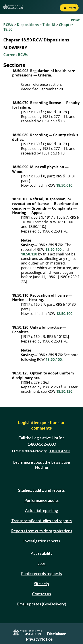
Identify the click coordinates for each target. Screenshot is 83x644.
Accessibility (42, 553)
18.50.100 (53, 249)
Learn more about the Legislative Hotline (41, 465)
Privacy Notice (39, 639)
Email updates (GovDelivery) (42, 604)
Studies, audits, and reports (41, 490)
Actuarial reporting (41, 510)
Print (75, 20)
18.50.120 (29, 254)
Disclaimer (56, 634)
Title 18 (49, 25)
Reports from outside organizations (42, 531)
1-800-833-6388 (60, 451)
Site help (41, 584)
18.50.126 (64, 391)
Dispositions (28, 25)
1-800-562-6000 (42, 444)
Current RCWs (15, 55)
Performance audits (41, 500)
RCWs (8, 25)
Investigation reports (42, 541)
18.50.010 (64, 185)
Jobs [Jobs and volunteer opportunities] (42, 563)
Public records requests (41, 573)
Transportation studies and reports (41, 521)
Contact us (41, 594)
